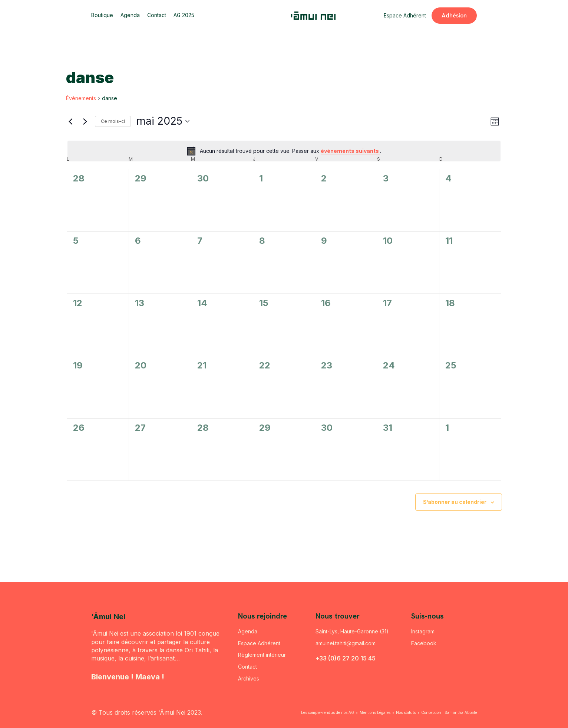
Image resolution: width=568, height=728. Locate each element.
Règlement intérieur (262, 655)
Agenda (130, 15)
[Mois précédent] (70, 121)
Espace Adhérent (405, 15)
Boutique (102, 15)
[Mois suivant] (85, 121)
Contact (157, 15)
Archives (249, 678)
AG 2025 (184, 15)
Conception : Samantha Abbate (449, 712)
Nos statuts (406, 712)
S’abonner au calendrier (455, 502)
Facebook (424, 643)
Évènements (81, 98)
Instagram (423, 631)
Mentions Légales (375, 712)
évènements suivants (350, 151)
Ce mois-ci (113, 121)
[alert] (284, 151)
